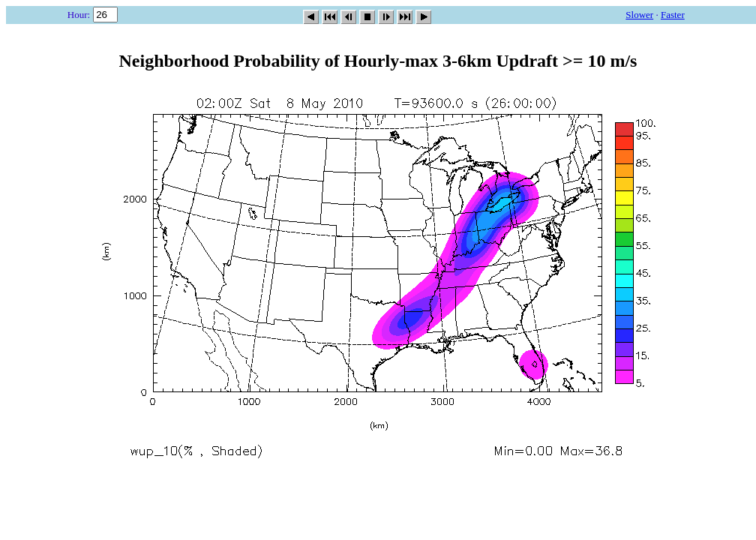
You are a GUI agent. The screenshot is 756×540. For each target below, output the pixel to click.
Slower (639, 15)
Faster (673, 15)
